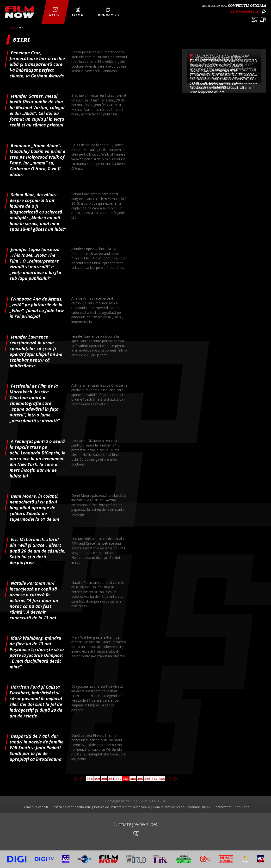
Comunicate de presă (169, 807)
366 (147, 779)
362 (118, 779)
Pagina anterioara (81, 779)
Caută (255, 19)
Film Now (20, 12)
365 (140, 779)
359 (97, 779)
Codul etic (242, 807)
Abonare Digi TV (199, 807)
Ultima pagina (175, 779)
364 (133, 779)
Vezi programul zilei (244, 12)
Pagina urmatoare (170, 779)
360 (104, 779)
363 (126, 779)
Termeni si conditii (35, 807)
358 (90, 779)
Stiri (21, 28)
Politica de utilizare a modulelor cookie (122, 807)
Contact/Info (223, 807)
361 (111, 779)
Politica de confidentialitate (71, 807)
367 (154, 779)
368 (162, 779)
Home (13, 28)
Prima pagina (76, 779)
